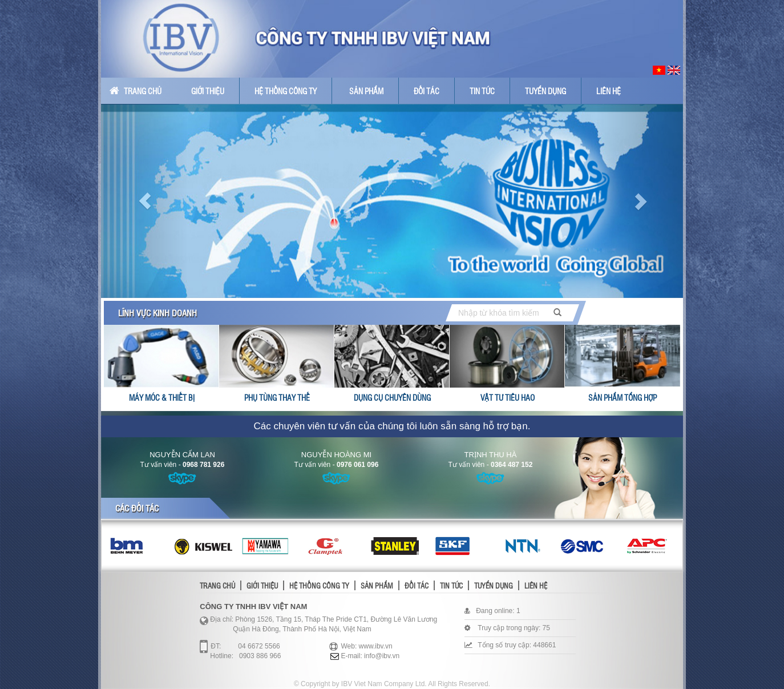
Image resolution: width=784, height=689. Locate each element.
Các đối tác (137, 508)
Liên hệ (609, 91)
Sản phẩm (366, 91)
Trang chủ (136, 91)
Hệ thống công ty (286, 91)
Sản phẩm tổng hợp (623, 397)
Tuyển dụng (545, 91)
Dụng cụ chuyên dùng (392, 397)
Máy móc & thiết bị (162, 397)
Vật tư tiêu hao (508, 397)
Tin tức (482, 91)
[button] (145, 201)
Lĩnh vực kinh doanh (157, 313)
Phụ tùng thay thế (277, 397)
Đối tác (427, 91)
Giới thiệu (208, 91)
